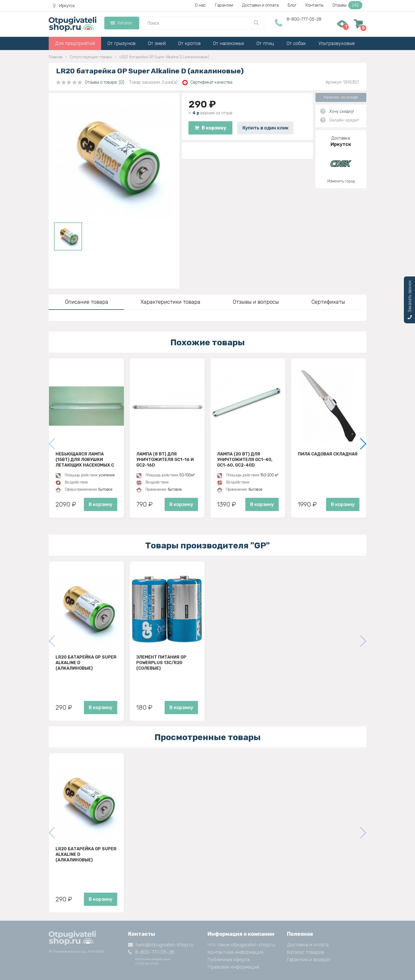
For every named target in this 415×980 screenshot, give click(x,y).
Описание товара (87, 302)
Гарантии (224, 5)
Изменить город (341, 181)
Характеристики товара (170, 302)
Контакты (314, 5)
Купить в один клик (265, 128)
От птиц (265, 43)
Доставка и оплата (308, 945)
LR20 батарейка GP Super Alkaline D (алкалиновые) (86, 663)
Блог (292, 5)
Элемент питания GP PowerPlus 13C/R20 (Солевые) (161, 663)
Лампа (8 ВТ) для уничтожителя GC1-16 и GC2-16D (165, 459)
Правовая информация (233, 967)
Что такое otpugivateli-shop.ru (241, 945)
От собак (296, 43)
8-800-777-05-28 (304, 19)
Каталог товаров (305, 952)
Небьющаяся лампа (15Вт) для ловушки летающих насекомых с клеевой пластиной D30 (85, 459)
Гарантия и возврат (309, 960)
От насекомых (229, 43)
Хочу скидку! (342, 111)
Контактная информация (235, 952)
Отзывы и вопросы (256, 302)
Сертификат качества (207, 82)
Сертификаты (328, 302)
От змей (157, 43)
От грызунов (121, 43)
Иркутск (64, 6)
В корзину (210, 128)
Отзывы (347, 5)
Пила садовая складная (328, 454)
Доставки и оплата (260, 5)
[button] (363, 444)
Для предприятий (75, 43)
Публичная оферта (229, 960)
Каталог (122, 23)
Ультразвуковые (337, 43)
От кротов (189, 43)
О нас (200, 5)
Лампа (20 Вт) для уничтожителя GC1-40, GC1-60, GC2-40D (245, 459)
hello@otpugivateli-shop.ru (161, 945)
